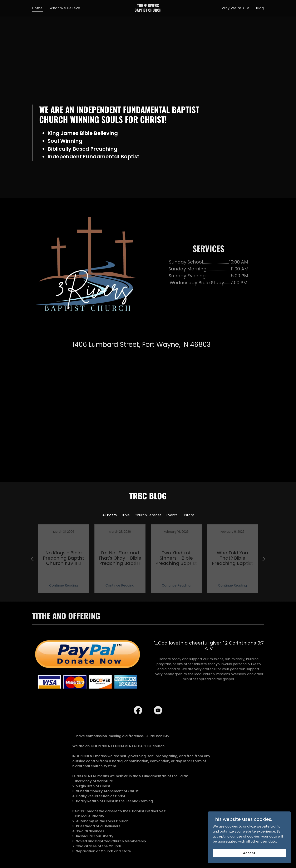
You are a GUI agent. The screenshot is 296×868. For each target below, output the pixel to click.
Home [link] (37, 8)
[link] (148, 11)
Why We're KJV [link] (236, 8)
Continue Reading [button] (64, 573)
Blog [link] (260, 8)
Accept (249, 853)
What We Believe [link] (65, 8)
